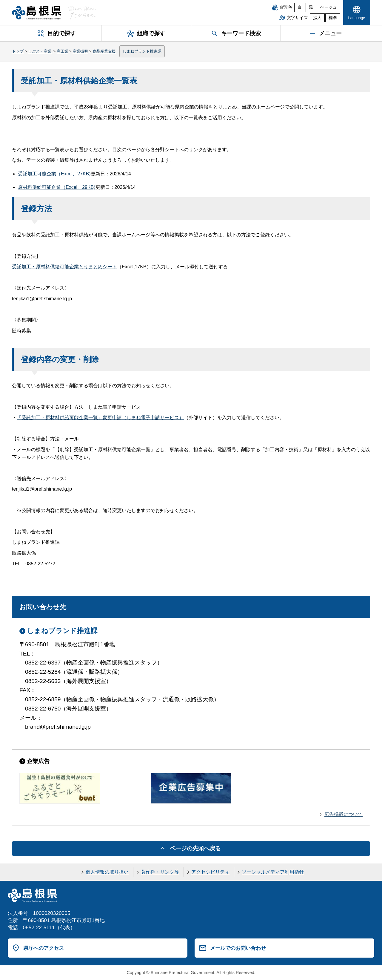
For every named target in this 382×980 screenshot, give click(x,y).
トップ (18, 51)
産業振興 (80, 51)
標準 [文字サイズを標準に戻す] (333, 18)
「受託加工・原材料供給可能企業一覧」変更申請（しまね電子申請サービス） (100, 418)
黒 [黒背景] (311, 7)
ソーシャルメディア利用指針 (273, 872)
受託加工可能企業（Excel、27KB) (54, 174)
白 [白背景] (300, 7)
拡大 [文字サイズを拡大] (317, 18)
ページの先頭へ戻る (195, 848)
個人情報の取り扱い (107, 872)
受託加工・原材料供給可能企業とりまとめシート (64, 267)
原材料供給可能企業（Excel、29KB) (57, 187)
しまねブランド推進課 (142, 51)
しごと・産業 (40, 51)
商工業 (63, 51)
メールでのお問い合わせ (238, 948)
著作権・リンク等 (160, 872)
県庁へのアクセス (44, 948)
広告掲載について (344, 814)
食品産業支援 (104, 51)
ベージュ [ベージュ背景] (329, 7)
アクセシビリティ (210, 872)
